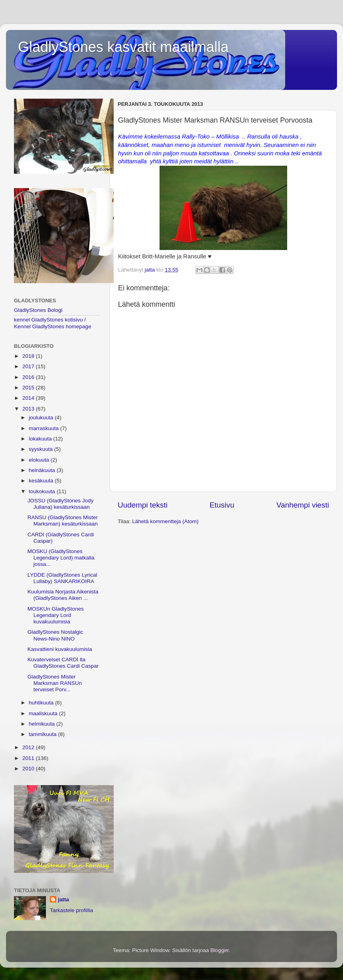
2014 (29, 398)
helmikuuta (42, 724)
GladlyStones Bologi (38, 310)
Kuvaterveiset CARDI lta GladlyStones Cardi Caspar (63, 663)
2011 (29, 758)
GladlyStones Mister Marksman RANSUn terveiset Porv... (55, 683)
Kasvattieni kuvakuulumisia (60, 649)
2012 (29, 747)
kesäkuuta (42, 481)
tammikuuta (43, 734)
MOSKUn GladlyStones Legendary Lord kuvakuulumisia (56, 615)
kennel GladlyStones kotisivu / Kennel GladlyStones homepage (53, 323)
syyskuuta (41, 449)
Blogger (220, 950)
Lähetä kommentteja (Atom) (165, 521)
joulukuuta (42, 418)
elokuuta (40, 460)
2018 (29, 356)
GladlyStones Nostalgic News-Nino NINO (55, 635)
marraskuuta (44, 428)
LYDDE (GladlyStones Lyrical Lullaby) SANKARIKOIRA (62, 578)
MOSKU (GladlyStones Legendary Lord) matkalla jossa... (61, 558)
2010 (29, 769)
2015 (29, 388)
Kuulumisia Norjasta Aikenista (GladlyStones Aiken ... (63, 595)
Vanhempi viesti (303, 505)
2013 (29, 409)
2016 (29, 377)
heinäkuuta (43, 470)
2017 (29, 366)
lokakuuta (41, 439)
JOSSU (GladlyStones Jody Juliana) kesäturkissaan (61, 504)
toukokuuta (43, 491)
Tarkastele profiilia (71, 910)
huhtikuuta (42, 703)
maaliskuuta (44, 713)
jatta (63, 900)
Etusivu (222, 505)
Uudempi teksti (143, 505)
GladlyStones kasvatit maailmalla (123, 47)
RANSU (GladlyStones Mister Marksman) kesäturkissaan (63, 521)
